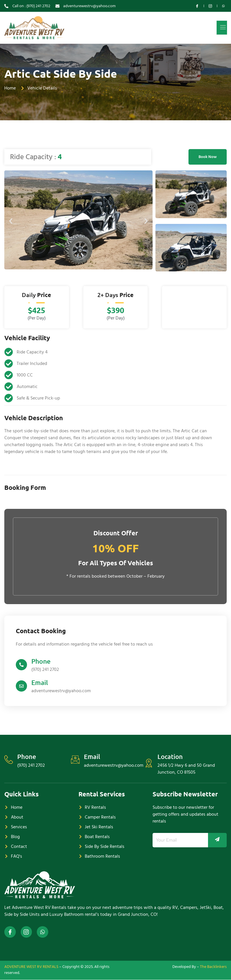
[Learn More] (115, 665)
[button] (11, 221)
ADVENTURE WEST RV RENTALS (31, 967)
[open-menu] (222, 28)
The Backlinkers (213, 967)
